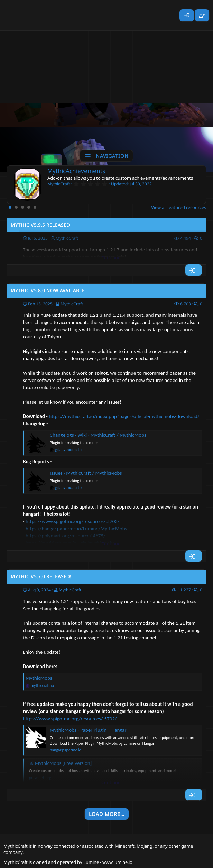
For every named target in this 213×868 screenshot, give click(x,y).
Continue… (113, 258)
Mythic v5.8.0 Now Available (48, 290)
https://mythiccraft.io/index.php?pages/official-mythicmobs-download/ (124, 416)
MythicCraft (72, 304)
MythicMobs (39, 678)
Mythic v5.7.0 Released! (41, 576)
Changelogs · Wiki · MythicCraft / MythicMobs (98, 435)
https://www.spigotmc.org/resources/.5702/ (70, 719)
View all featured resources (179, 207)
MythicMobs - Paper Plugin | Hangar (88, 730)
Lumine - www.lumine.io (108, 862)
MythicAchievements (76, 171)
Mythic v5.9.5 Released (40, 225)
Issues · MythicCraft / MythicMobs (86, 473)
